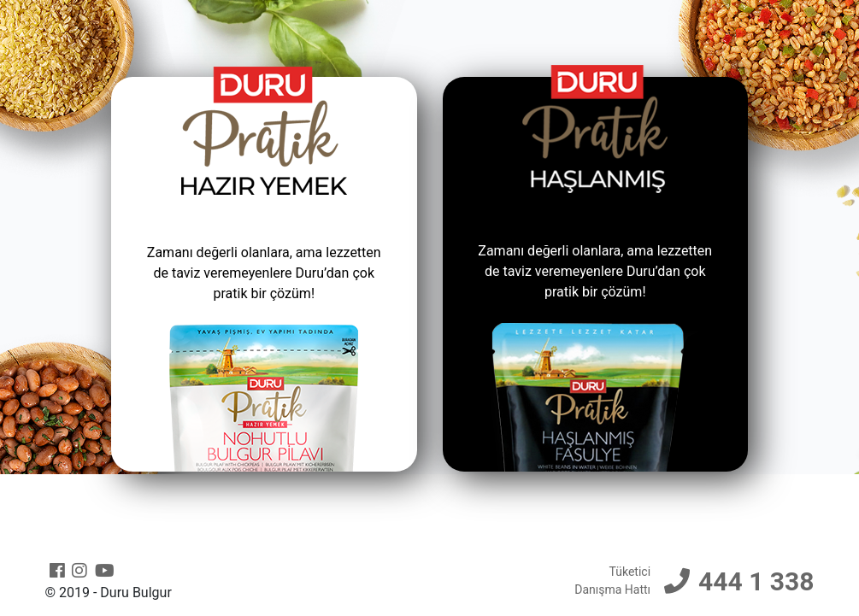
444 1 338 (756, 581)
